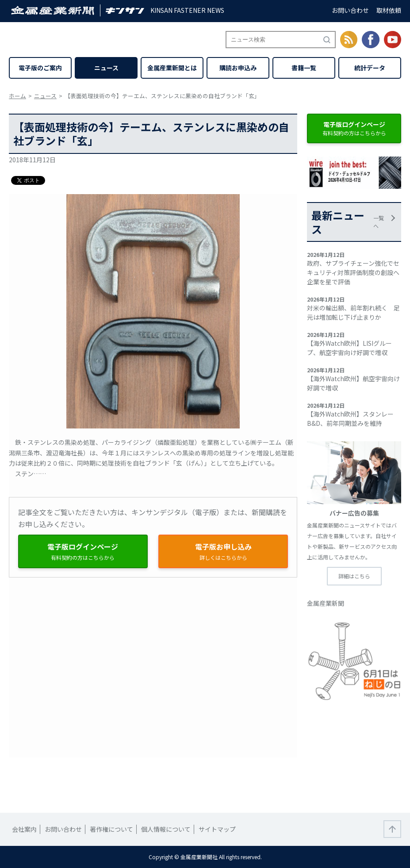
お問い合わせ (350, 10)
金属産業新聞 (326, 603)
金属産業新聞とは (172, 68)
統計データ (370, 68)
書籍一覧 (304, 68)
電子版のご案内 (40, 68)
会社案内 (24, 829)
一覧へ (379, 222)
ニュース (106, 68)
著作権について (111, 829)
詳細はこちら (354, 576)
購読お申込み (238, 68)
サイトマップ (217, 829)
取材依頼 (389, 10)
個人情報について (166, 829)
